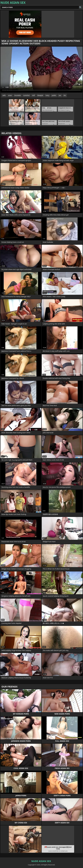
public (54, 95)
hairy (47, 95)
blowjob (40, 95)
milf (33, 95)
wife (4, 95)
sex (60, 95)
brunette (18, 95)
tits (65, 95)
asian (10, 95)
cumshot (26, 95)
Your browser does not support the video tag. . (41, 70)
